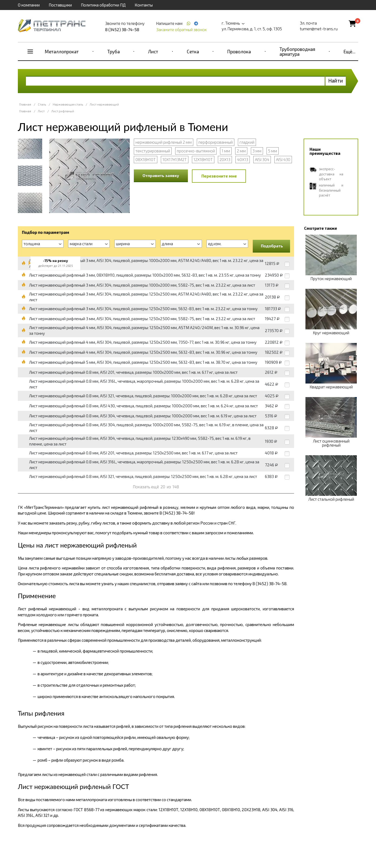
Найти (336, 81)
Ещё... (350, 51)
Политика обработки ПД (103, 5)
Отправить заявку (161, 175)
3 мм (257, 151)
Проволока (239, 51)
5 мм (273, 151)
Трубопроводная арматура (297, 51)
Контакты (144, 5)
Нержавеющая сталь (68, 104)
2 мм (241, 151)
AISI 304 (262, 159)
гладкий (247, 142)
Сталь (42, 104)
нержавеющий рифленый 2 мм (164, 142)
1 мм (226, 151)
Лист (153, 51)
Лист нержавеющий (104, 104)
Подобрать (272, 246)
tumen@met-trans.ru (319, 29)
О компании (29, 5)
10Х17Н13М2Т (175, 159)
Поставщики (60, 5)
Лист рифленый (63, 111)
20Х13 (225, 159)
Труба (114, 51)
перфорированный (216, 142)
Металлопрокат (62, 51)
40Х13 (243, 159)
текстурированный (153, 151)
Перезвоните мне (219, 176)
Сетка (193, 51)
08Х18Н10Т (146, 159)
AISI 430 (283, 159)
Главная (25, 104)
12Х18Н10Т (203, 159)
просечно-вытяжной (196, 151)
